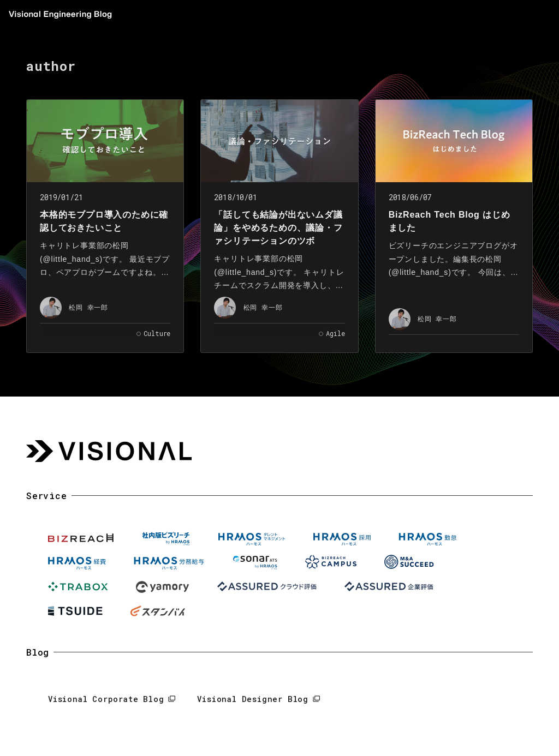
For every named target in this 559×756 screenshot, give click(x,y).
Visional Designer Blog (253, 699)
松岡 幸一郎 (88, 307)
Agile (335, 333)
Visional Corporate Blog (106, 699)
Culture (157, 333)
